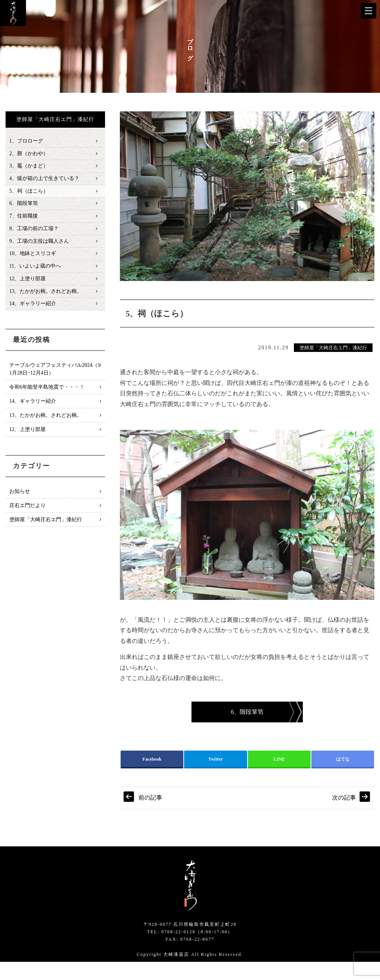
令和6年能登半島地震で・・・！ (47, 393)
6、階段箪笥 (24, 206)
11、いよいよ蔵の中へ (35, 270)
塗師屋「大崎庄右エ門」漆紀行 (333, 348)
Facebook (152, 776)
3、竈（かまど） (29, 167)
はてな (343, 776)
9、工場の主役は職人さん (39, 244)
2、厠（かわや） (29, 154)
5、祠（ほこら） (29, 193)
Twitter (216, 776)
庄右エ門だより (27, 511)
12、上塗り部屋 (27, 283)
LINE (279, 776)
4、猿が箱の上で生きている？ (44, 180)
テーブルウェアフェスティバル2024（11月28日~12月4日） (55, 375)
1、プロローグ (26, 141)
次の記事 (344, 816)
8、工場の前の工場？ (34, 231)
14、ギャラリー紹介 (33, 309)
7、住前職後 (24, 219)
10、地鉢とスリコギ (33, 257)
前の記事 (150, 816)
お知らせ (20, 497)
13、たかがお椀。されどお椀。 (46, 296)
